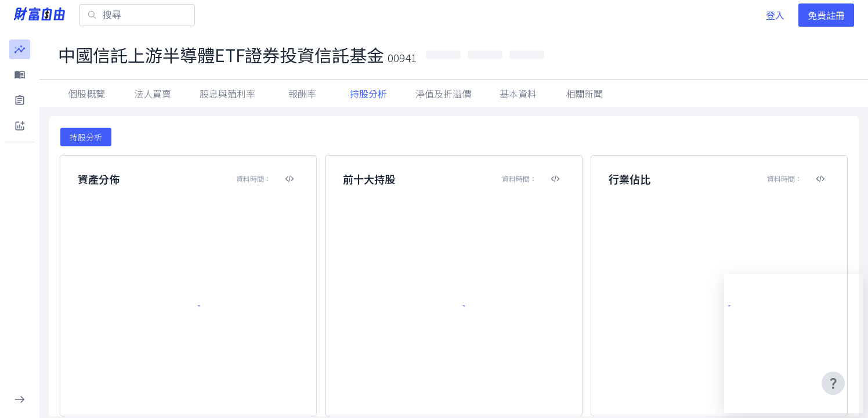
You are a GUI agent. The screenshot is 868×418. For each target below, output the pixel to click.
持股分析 (368, 93)
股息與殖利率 (227, 93)
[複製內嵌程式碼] (290, 179)
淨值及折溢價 (443, 93)
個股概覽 (86, 93)
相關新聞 (584, 93)
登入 (775, 15)
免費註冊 (826, 15)
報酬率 (302, 93)
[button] (20, 49)
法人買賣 (153, 93)
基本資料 (518, 93)
